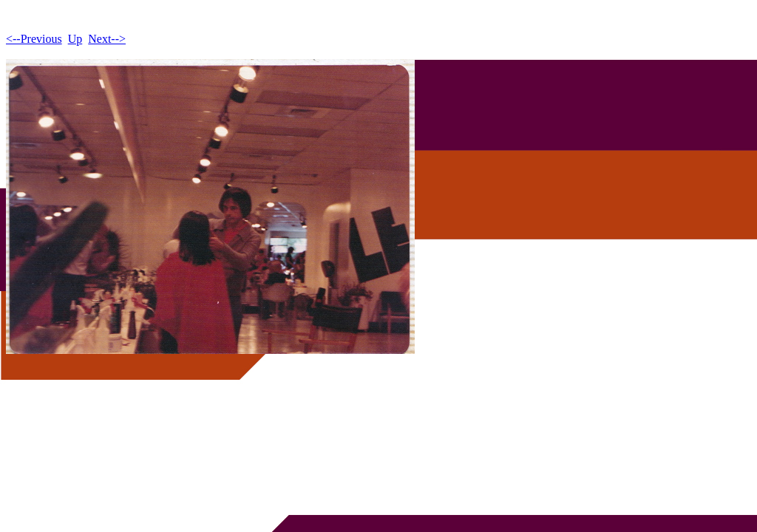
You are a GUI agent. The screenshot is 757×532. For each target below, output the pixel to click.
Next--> (107, 39)
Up (75, 39)
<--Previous (34, 39)
